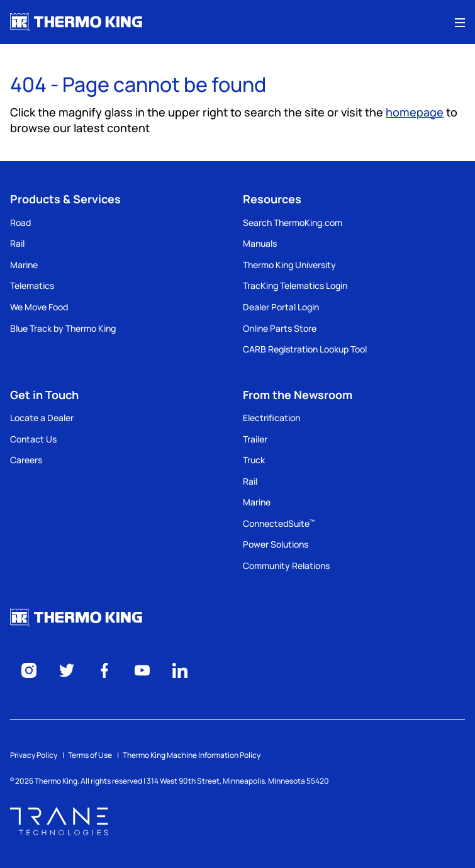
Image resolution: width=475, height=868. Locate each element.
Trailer (255, 439)
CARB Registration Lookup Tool (305, 349)
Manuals (260, 243)
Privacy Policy (34, 755)
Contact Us (33, 439)
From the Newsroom (298, 395)
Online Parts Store (280, 328)
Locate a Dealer (42, 418)
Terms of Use (90, 755)
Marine (24, 265)
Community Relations (286, 566)
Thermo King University (289, 265)
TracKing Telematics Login (295, 285)
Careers (26, 460)
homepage (415, 112)
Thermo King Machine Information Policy (192, 755)
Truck (254, 460)
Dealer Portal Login (281, 307)
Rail (17, 243)
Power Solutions (276, 544)
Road (20, 223)
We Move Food (39, 307)
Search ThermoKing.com (293, 223)
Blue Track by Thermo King (63, 328)
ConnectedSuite (279, 523)
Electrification (271, 418)
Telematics (32, 285)
